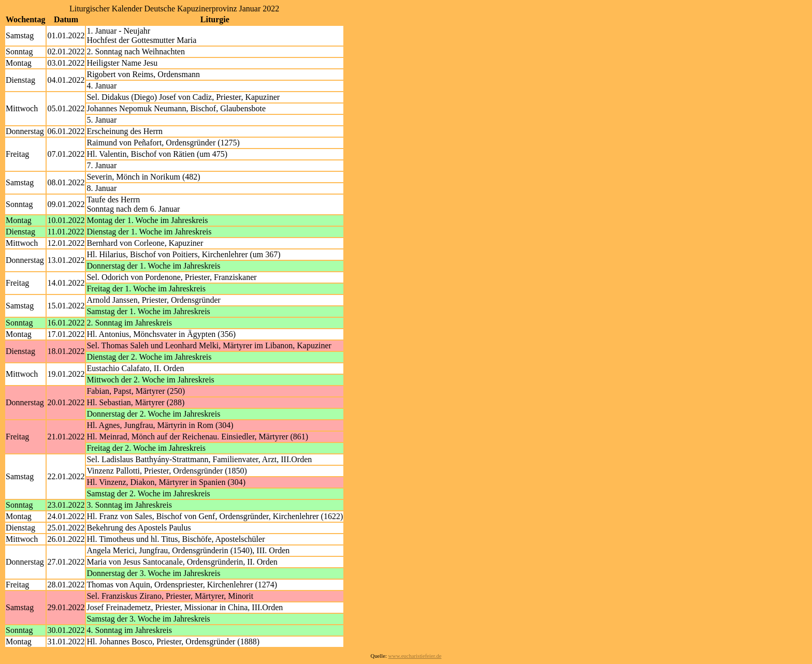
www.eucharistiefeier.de (415, 656)
